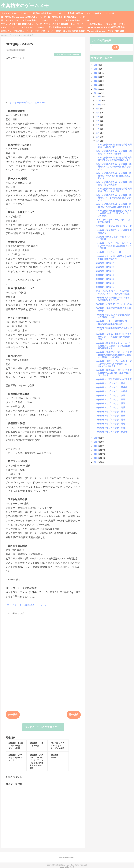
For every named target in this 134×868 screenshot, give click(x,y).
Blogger (71, 857)
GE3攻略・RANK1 (105, 287)
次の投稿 (13, 715)
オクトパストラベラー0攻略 (48, 31)
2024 (97, 73)
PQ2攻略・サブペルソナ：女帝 (111, 395)
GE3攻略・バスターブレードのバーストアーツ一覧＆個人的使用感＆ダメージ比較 (114, 246)
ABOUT (5, 27)
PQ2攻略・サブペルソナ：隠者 (111, 420)
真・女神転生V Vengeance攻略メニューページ (23, 17)
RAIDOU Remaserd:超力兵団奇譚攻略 (106, 27)
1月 (98, 141)
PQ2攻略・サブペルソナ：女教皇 (112, 391)
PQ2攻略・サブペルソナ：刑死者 (112, 432)
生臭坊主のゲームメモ (25, 6)
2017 (97, 442)
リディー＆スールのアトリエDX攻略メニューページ (26, 20)
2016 (97, 446)
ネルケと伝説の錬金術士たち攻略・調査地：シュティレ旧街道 (114, 152)
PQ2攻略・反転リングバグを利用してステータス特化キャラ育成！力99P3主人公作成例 (114, 364)
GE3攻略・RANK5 (105, 271)
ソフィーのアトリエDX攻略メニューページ (21, 24)
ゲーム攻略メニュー (95, 24)
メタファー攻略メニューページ (16, 13)
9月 (98, 109)
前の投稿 (74, 715)
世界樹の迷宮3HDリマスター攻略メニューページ (91, 13)
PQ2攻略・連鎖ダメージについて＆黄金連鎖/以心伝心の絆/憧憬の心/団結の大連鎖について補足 (114, 355)
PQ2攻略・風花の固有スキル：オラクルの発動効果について (114, 299)
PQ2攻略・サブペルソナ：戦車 (111, 412)
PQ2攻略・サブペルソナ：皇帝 (111, 399)
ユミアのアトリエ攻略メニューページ (29, 27)
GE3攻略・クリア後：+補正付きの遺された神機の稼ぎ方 (113, 258)
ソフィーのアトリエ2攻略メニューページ (64, 24)
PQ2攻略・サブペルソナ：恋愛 (111, 407)
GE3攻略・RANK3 (105, 279)
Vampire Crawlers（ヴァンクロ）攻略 (106, 31)
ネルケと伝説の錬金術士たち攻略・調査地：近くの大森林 (114, 183)
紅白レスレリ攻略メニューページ (17, 31)
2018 (97, 438)
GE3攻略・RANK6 (105, 267)
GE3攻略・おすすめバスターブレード (114, 226)
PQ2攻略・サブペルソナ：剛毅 (111, 428)
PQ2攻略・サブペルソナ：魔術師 (112, 387)
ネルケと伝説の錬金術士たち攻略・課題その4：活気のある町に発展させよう (114, 166)
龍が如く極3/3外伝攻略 (74, 31)
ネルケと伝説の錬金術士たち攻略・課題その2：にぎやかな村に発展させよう (114, 198)
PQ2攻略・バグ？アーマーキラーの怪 (114, 304)
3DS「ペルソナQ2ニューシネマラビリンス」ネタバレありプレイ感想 (113, 292)
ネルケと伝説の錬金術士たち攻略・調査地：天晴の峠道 (114, 146)
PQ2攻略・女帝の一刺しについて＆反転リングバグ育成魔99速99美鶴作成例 (114, 337)
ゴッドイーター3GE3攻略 (67, 54)
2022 (97, 81)
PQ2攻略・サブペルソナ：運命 (111, 424)
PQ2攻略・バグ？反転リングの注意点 (114, 379)
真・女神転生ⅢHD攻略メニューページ (66, 17)
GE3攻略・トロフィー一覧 (108, 252)
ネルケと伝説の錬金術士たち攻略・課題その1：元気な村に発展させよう (114, 205)
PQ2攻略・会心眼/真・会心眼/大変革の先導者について (113, 316)
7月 (98, 117)
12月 (99, 97)
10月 (99, 105)
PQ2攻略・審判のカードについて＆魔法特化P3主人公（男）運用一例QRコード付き (114, 373)
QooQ (72, 867)
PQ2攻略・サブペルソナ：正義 (111, 416)
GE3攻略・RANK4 (105, 275)
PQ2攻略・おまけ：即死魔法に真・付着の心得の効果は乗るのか (114, 322)
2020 (97, 89)
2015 (97, 450)
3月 (98, 133)
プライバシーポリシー (117, 24)
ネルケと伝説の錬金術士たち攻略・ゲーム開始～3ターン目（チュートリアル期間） (114, 213)
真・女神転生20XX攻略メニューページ (67, 27)
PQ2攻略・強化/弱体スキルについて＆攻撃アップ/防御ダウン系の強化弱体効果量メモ (113, 346)
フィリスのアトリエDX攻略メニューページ (73, 20)
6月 (98, 121)
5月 (98, 125)
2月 (98, 137)
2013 (97, 458)
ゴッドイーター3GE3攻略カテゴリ (43, 727)
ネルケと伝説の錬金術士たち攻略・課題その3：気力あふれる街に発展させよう (114, 176)
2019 (97, 93)
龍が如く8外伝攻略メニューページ (49, 13)
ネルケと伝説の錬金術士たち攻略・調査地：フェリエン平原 (114, 190)
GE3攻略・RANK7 (105, 263)
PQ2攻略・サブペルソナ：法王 (111, 403)
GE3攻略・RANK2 (105, 283)
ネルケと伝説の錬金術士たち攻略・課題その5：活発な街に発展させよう (114, 159)
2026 (97, 65)
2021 (97, 85)
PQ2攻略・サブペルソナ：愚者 (111, 383)
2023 (97, 77)
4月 (98, 129)
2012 (97, 462)
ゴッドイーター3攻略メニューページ (27, 103)
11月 (99, 101)
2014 (97, 454)
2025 (97, 69)
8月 (98, 113)
